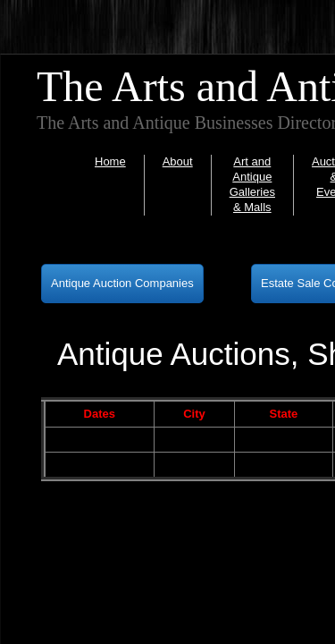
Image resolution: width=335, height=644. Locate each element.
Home (110, 161)
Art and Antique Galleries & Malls (252, 184)
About (178, 161)
